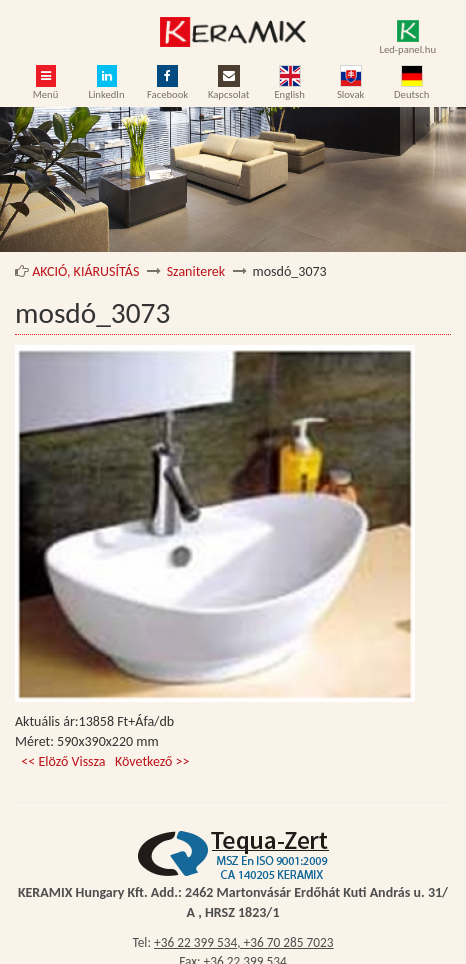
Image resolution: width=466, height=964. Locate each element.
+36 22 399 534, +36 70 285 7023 (244, 942)
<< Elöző (46, 761)
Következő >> (152, 761)
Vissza (89, 761)
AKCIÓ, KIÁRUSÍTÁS (85, 271)
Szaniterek (196, 271)
